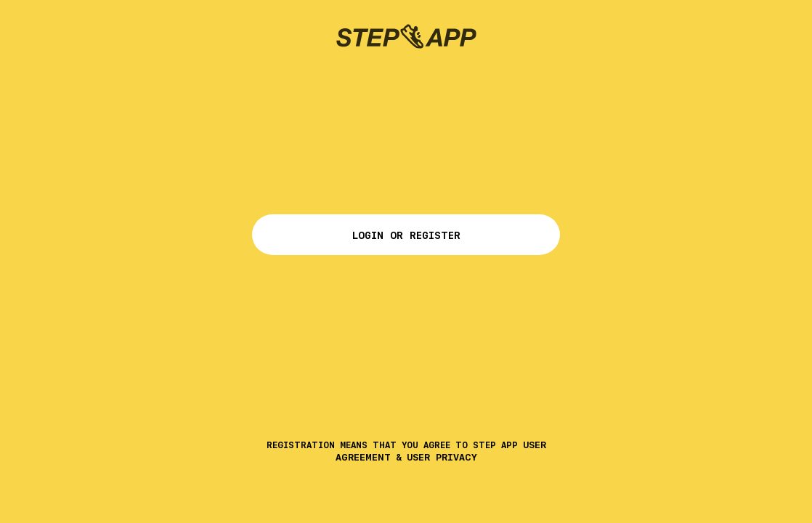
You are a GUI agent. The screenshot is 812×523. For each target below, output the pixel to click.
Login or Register (406, 235)
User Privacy (442, 457)
